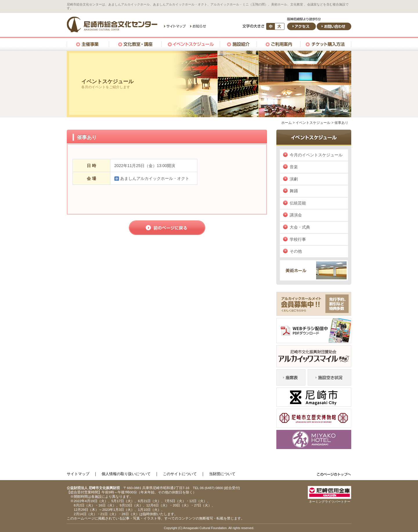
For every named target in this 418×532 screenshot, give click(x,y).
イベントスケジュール (313, 123)
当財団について (222, 474)
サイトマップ (78, 474)
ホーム (287, 123)
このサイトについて (180, 474)
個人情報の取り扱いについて (126, 474)
